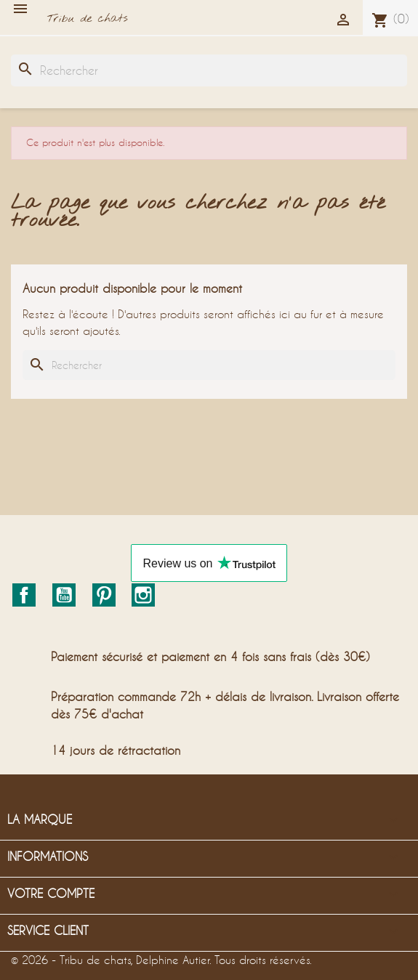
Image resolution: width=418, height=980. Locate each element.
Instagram (143, 595)
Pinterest (104, 595)
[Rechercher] (209, 70)
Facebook (24, 595)
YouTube (64, 595)
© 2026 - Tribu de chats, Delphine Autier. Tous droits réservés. (161, 960)
